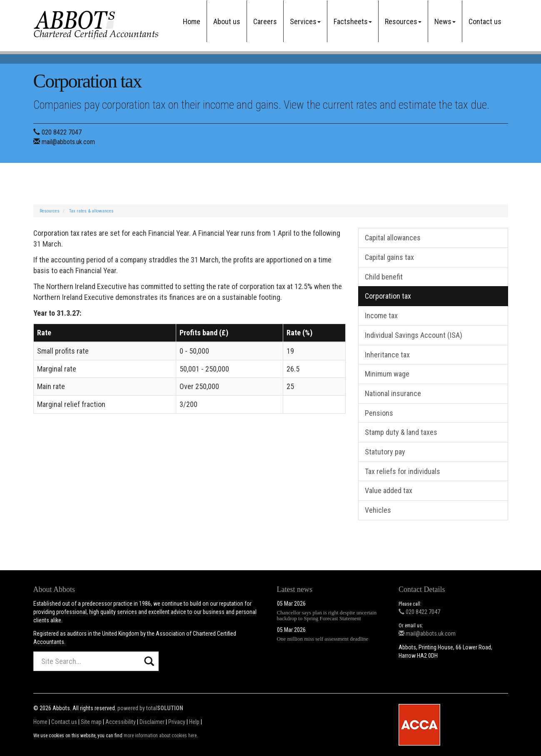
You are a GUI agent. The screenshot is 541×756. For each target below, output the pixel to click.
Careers (265, 21)
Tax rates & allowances (91, 211)
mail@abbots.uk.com (68, 142)
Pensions (379, 413)
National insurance (393, 393)
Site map (91, 722)
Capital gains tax (389, 257)
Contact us (485, 21)
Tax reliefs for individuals (403, 471)
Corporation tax (388, 296)
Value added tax (389, 490)
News (445, 21)
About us (227, 21)
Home (192, 21)
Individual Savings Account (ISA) (414, 335)
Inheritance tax (387, 355)
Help (194, 722)
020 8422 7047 (62, 132)
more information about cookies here (160, 736)
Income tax (381, 316)
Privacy (177, 722)
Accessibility (121, 722)
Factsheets (353, 21)
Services (305, 21)
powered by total (150, 708)
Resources (403, 21)
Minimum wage (387, 374)
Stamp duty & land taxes (401, 432)
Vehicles (378, 510)
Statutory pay (385, 452)
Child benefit (384, 277)
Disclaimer (152, 722)
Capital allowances (393, 238)
